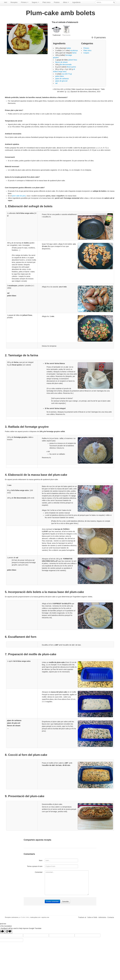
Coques (86, 53)
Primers (25, 2)
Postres (57, 2)
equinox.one (45, 917)
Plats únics (47, 2)
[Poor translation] (9, 932)
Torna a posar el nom (35, 866)
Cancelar (65, 901)
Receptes (14, 2)
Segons (35, 2)
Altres (66, 2)
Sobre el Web (92, 917)
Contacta (111, 917)
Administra (102, 917)
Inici (6, 2)
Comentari (39, 872)
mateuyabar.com (35, 917)
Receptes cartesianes (12, 917)
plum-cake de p (18, 196)
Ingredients (76, 2)
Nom (41, 860)
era (24, 196)
